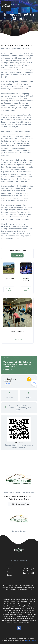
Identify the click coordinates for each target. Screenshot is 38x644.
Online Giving (9, 278)
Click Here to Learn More (19, 504)
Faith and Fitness (17, 332)
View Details (9, 289)
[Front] (7, 6)
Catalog (9, 572)
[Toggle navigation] (35, 6)
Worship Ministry (26, 279)
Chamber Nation (31, 641)
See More (17, 255)
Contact (10, 575)
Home (9, 569)
